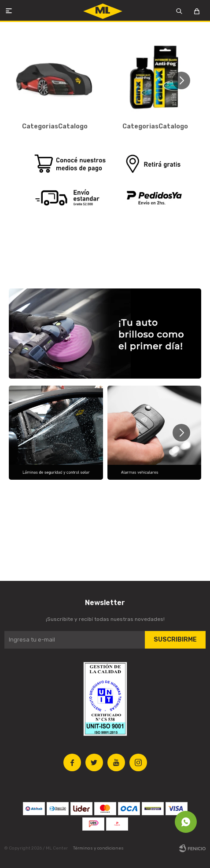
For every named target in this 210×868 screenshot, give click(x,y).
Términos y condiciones (98, 848)
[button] (185, 81)
